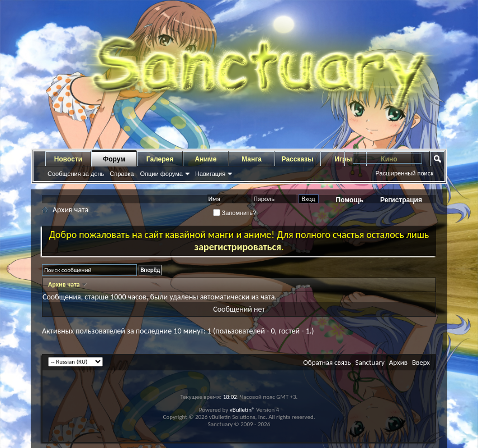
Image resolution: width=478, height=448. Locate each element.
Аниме (206, 159)
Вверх (421, 362)
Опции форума (161, 174)
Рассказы (298, 159)
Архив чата (65, 284)
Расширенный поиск (404, 173)
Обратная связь (327, 362)
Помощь (350, 200)
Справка (122, 174)
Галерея (160, 159)
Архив (398, 362)
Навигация (210, 174)
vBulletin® (242, 410)
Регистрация (401, 200)
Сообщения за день (76, 174)
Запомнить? (235, 213)
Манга (252, 159)
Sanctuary (370, 362)
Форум (114, 159)
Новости (68, 159)
